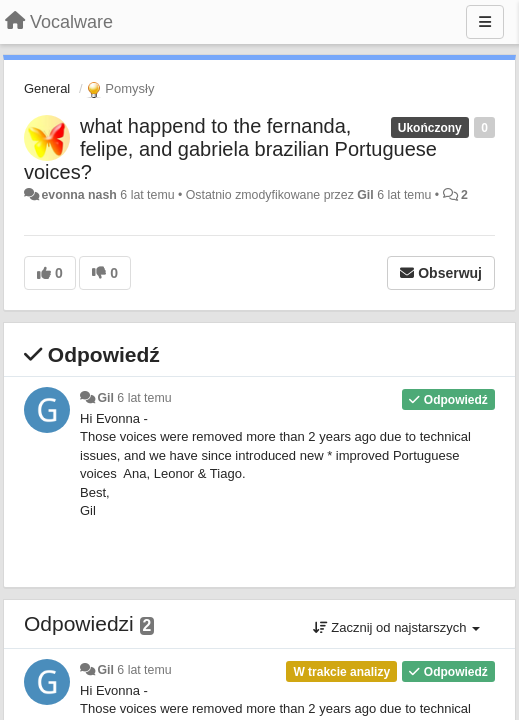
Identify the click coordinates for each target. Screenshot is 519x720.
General (47, 88)
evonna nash (78, 195)
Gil (365, 195)
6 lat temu (144, 398)
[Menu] (485, 22)
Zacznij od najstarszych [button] (396, 627)
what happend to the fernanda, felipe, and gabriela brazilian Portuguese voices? (230, 149)
